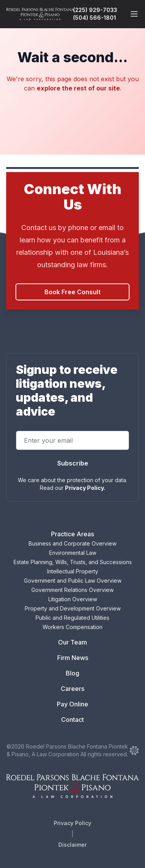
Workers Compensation (72, 627)
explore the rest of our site (78, 88)
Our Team (72, 642)
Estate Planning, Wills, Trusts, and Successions (73, 562)
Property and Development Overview (73, 608)
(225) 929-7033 (95, 10)
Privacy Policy (72, 823)
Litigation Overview (73, 599)
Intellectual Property (73, 571)
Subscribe (73, 463)
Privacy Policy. (85, 488)
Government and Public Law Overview (73, 581)
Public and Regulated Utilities (72, 618)
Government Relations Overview (72, 590)
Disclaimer (72, 845)
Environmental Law (73, 553)
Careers (72, 689)
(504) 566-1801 (95, 18)
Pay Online (72, 704)
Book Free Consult (72, 292)
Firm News (73, 658)
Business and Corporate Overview (72, 543)
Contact (72, 720)
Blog (72, 673)
